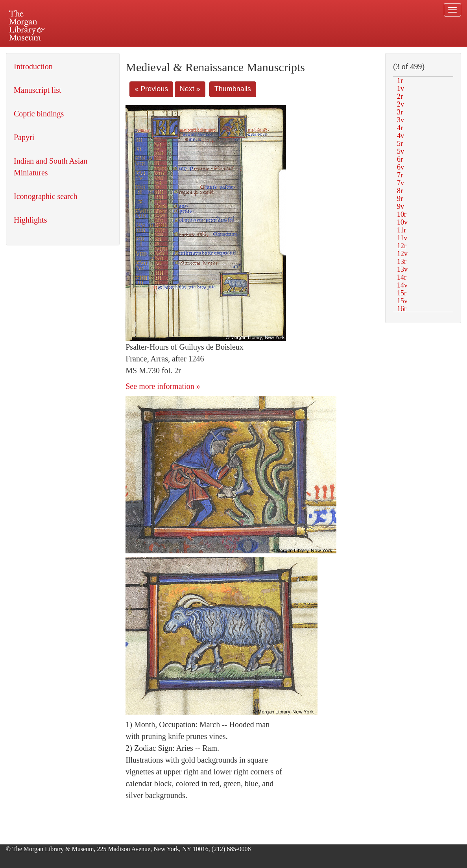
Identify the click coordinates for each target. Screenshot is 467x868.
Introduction (33, 66)
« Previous (151, 89)
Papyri (24, 137)
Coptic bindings (39, 114)
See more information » (163, 386)
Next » (190, 89)
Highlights (30, 220)
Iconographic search (46, 196)
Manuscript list (38, 90)
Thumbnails (233, 89)
